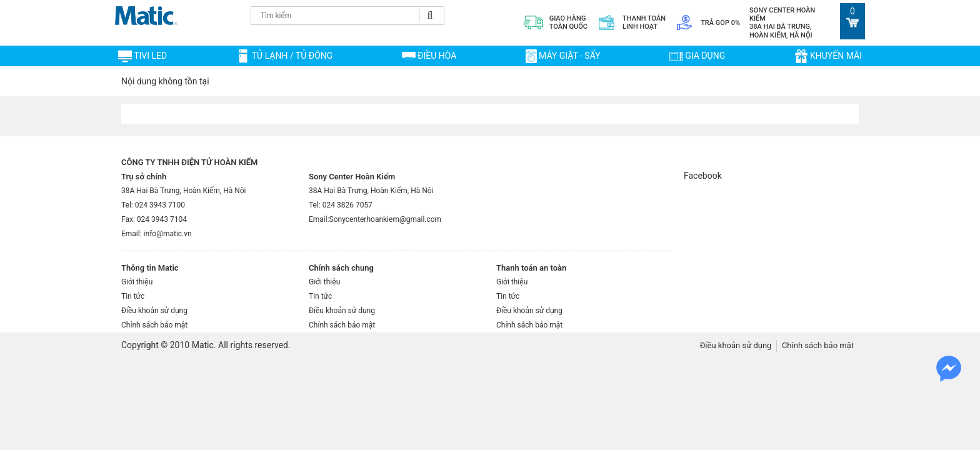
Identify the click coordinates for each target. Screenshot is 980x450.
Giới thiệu (137, 282)
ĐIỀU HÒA (437, 56)
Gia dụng (705, 56)
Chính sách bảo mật (154, 325)
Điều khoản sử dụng (154, 311)
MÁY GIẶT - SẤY (570, 56)
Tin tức (133, 296)
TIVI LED (150, 56)
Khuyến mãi (836, 56)
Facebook (703, 176)
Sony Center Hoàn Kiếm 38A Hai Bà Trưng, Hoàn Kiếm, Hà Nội (782, 23)
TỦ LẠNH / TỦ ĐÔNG (292, 56)
